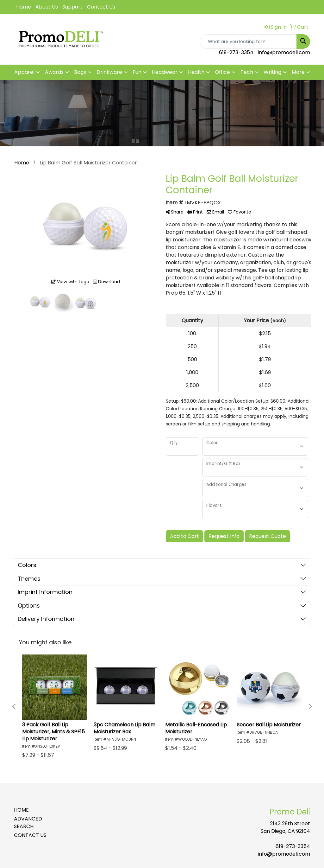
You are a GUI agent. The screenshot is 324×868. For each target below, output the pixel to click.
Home (24, 7)
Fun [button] (137, 72)
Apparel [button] (24, 72)
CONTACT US (30, 835)
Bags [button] (80, 72)
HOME (21, 810)
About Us (47, 7)
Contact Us (101, 7)
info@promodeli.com (284, 52)
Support (72, 7)
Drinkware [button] (109, 72)
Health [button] (196, 72)
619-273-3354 (236, 52)
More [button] (298, 72)
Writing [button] (272, 72)
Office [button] (222, 72)
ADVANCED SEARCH (28, 823)
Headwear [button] (165, 72)
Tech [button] (247, 72)
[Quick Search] (248, 41)
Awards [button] (54, 72)
